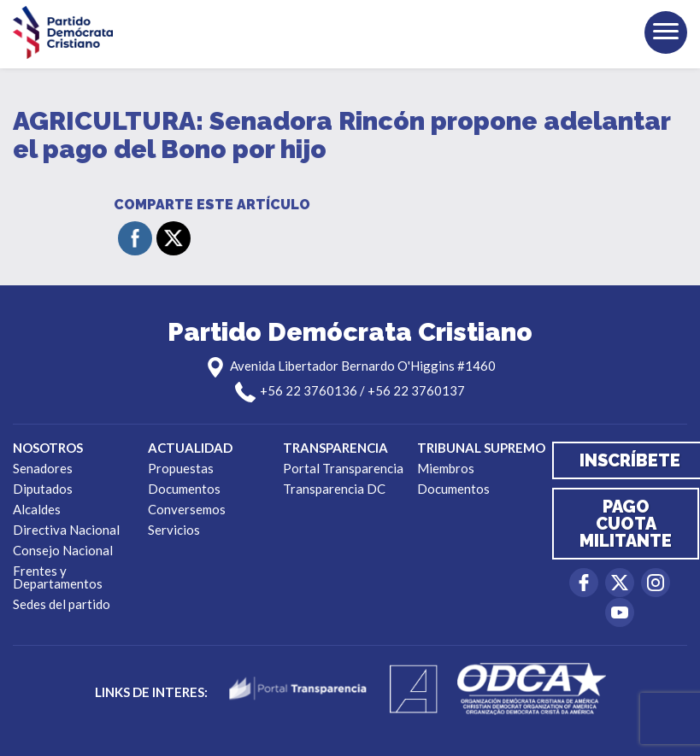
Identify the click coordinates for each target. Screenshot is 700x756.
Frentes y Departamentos (58, 577)
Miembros (446, 468)
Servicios (174, 530)
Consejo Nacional (63, 550)
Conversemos (187, 509)
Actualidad (190, 448)
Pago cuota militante (626, 524)
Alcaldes (37, 509)
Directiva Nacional (66, 530)
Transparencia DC (334, 489)
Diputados (43, 489)
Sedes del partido (62, 604)
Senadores (43, 468)
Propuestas (181, 468)
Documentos (184, 489)
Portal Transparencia (343, 468)
